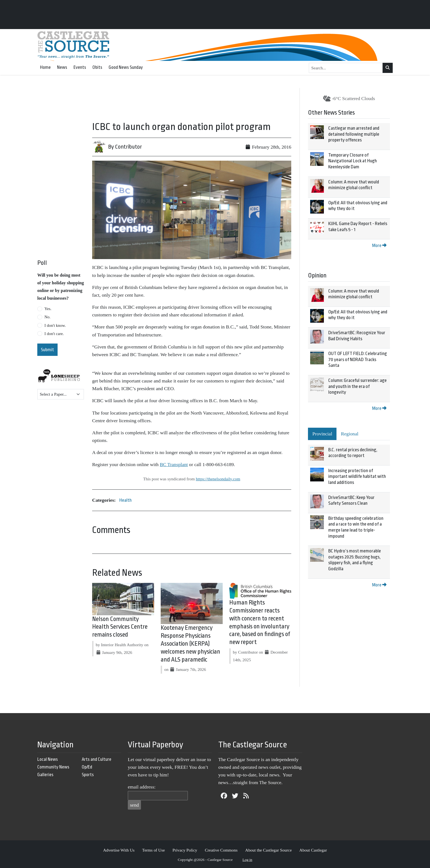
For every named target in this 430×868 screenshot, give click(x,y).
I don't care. (54, 334)
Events (80, 67)
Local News (48, 759)
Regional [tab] (350, 434)
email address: (142, 787)
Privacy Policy (185, 850)
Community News (53, 767)
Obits (97, 67)
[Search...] (346, 68)
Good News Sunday (126, 67)
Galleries (45, 775)
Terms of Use (153, 850)
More (379, 246)
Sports (88, 775)
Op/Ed (87, 767)
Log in (247, 860)
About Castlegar (313, 850)
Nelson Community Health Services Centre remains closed (120, 627)
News (62, 67)
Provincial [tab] (322, 434)
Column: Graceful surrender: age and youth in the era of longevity (357, 386)
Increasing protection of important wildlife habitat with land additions (357, 476)
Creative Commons (221, 850)
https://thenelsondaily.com (218, 479)
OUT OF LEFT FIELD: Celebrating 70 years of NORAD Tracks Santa (358, 359)
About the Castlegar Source (268, 850)
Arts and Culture (97, 759)
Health (125, 500)
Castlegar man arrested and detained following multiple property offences (354, 134)
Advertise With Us (119, 850)
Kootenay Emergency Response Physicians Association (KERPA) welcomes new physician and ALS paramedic (190, 644)
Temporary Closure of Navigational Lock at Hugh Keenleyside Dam (353, 161)
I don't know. (55, 325)
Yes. (48, 309)
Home (45, 67)
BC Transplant (174, 464)
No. (47, 317)
